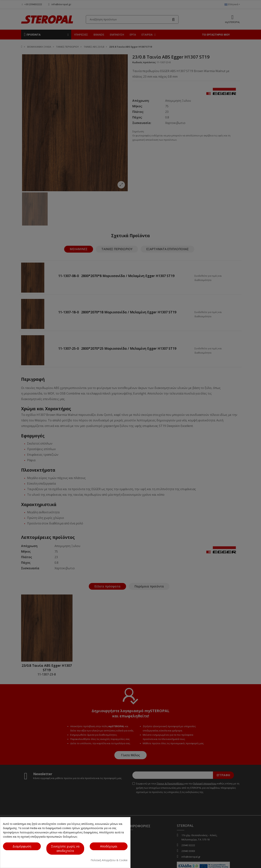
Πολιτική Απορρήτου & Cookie (109, 860)
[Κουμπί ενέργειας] (109, 846)
